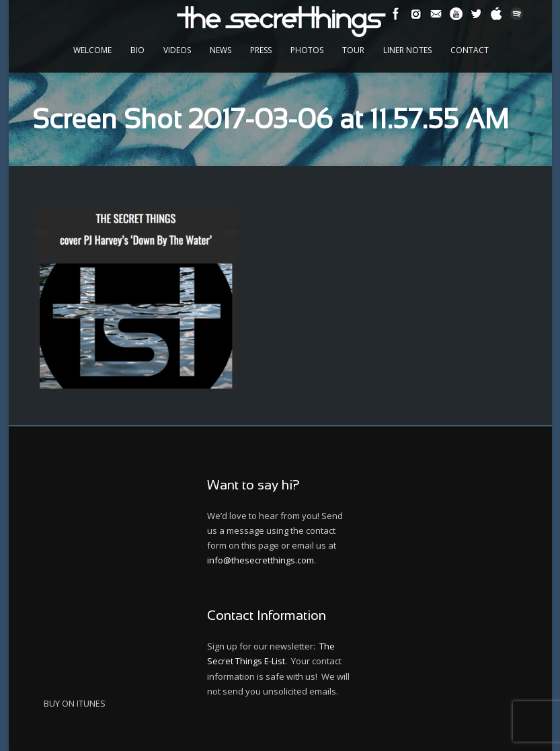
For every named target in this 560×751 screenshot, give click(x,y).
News (221, 50)
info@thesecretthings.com (261, 560)
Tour (353, 50)
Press (261, 50)
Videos (177, 50)
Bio (137, 50)
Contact (470, 50)
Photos (307, 50)
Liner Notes (407, 50)
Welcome (92, 50)
